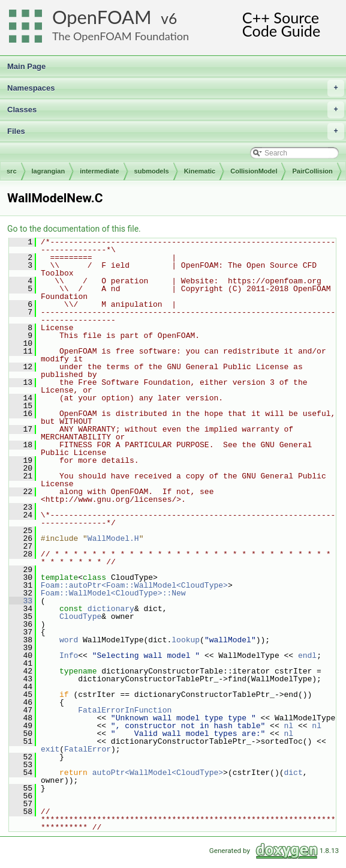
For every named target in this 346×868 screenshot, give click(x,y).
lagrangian (49, 171)
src (12, 171)
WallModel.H (113, 538)
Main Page (26, 66)
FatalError (88, 749)
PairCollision (312, 171)
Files (176, 131)
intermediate (99, 171)
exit (50, 749)
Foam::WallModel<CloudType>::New (113, 593)
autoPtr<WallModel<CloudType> (158, 773)
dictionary (111, 609)
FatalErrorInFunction (125, 710)
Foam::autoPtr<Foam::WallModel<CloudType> (134, 585)
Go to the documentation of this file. (74, 229)
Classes (176, 110)
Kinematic (200, 171)
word (69, 640)
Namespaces (176, 88)
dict (293, 773)
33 (21, 601)
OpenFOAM (102, 17)
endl (307, 656)
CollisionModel (254, 171)
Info (69, 656)
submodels (152, 171)
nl (288, 726)
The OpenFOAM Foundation (121, 36)
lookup (186, 640)
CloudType (80, 616)
